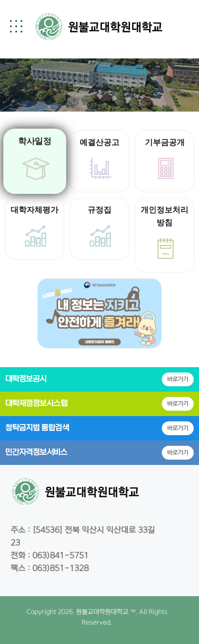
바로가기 (178, 379)
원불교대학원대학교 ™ (106, 612)
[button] (16, 26)
